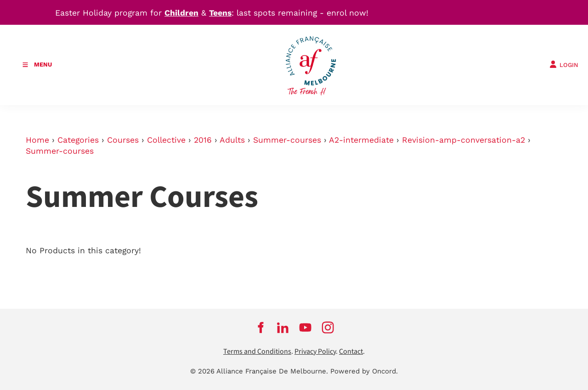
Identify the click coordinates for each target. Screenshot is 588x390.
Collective (166, 140)
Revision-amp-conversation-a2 (464, 140)
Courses (123, 140)
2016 (203, 140)
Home (37, 140)
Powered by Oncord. (364, 371)
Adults (232, 140)
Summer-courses (287, 140)
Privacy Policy (315, 352)
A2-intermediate (361, 140)
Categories (78, 140)
